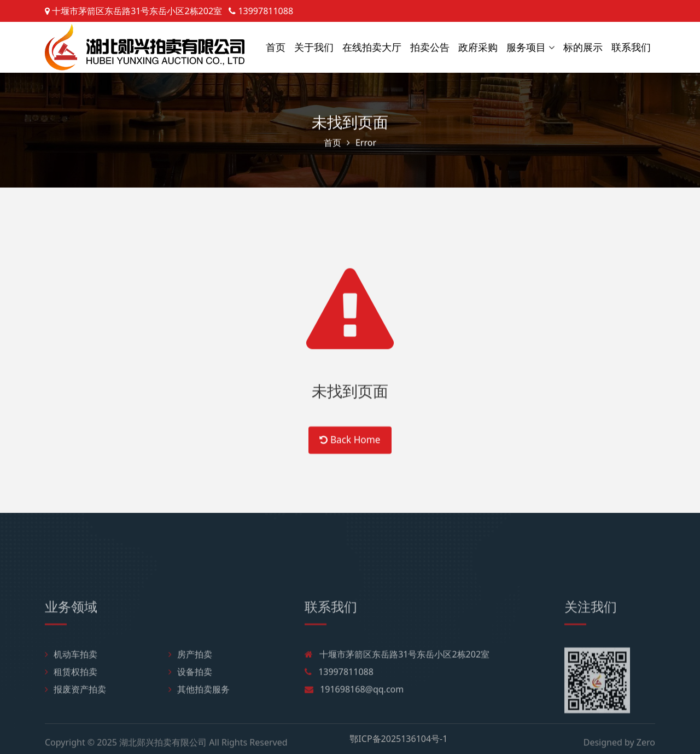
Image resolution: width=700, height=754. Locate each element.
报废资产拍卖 (75, 724)
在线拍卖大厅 (372, 47)
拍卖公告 (430, 47)
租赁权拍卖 (71, 706)
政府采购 (478, 47)
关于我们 (314, 47)
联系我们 (631, 47)
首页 (276, 47)
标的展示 (583, 47)
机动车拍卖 (71, 689)
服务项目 (526, 47)
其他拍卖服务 (199, 724)
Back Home (350, 452)
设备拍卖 (190, 706)
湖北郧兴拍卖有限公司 (163, 746)
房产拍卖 (190, 689)
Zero (646, 746)
